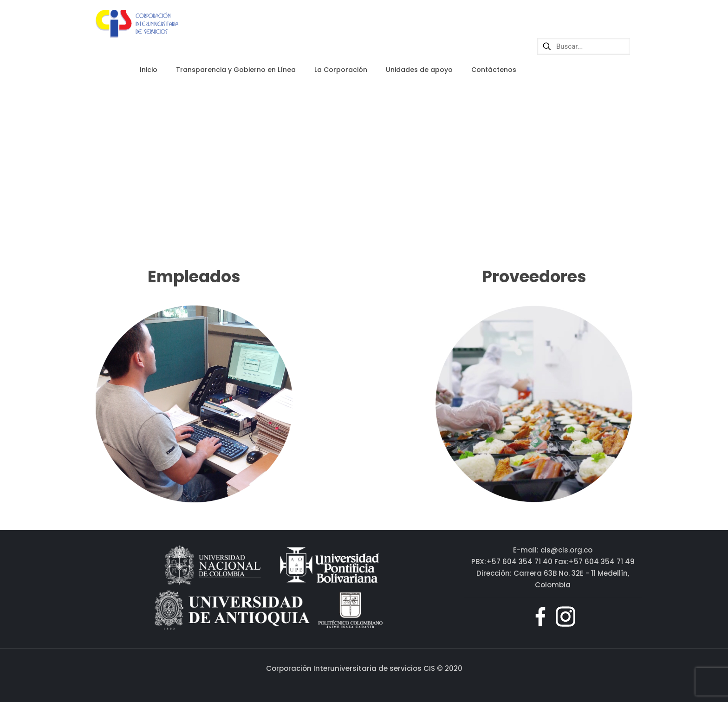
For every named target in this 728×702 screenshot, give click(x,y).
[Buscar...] (584, 46)
